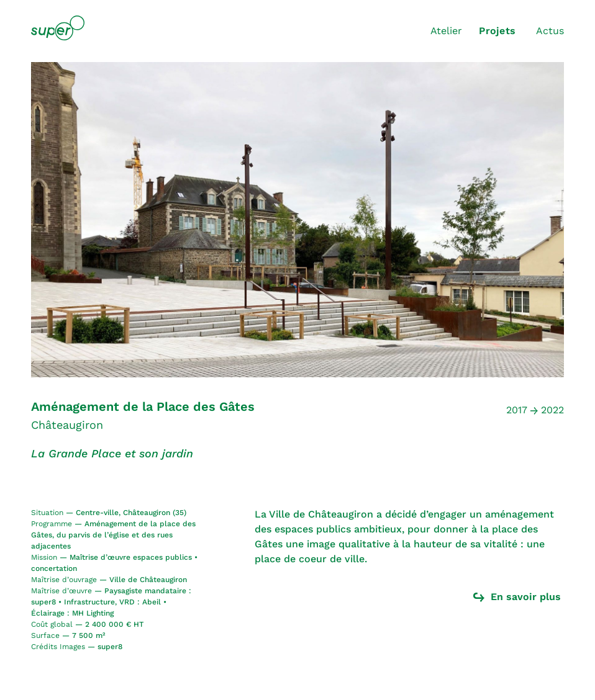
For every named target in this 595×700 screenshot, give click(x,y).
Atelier (446, 31)
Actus (550, 31)
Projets (497, 31)
